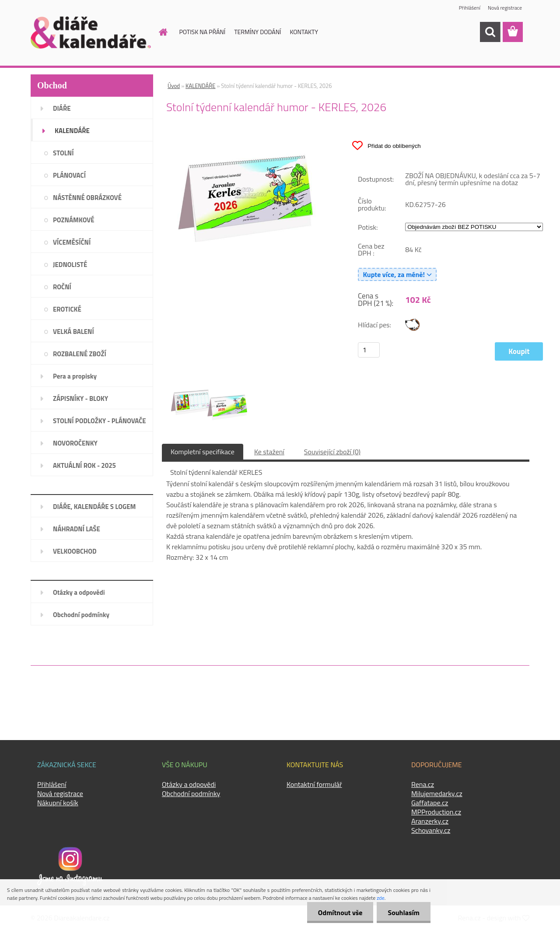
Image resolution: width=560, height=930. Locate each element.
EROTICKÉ (67, 309)
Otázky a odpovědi (79, 592)
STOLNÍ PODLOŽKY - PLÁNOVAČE (100, 421)
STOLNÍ (63, 153)
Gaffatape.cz (430, 803)
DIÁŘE (62, 108)
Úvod (174, 86)
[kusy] (369, 350)
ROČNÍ (62, 287)
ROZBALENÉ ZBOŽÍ (80, 354)
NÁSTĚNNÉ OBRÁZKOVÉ (87, 198)
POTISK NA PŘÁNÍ (203, 32)
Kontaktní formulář (314, 784)
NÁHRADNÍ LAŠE (77, 529)
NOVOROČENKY (75, 443)
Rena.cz (423, 784)
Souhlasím (404, 912)
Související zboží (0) (332, 452)
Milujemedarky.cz (437, 793)
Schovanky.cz (431, 830)
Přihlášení (470, 8)
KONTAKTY (304, 32)
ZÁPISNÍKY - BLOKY (80, 398)
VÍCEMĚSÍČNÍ (72, 242)
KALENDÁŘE (72, 131)
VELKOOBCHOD (75, 551)
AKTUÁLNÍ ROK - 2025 (84, 465)
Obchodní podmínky (81, 615)
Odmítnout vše (340, 912)
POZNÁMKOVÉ (74, 220)
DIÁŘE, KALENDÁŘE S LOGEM (94, 507)
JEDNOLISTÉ (70, 265)
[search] (490, 32)
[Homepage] (158, 32)
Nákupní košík (58, 803)
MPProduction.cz (436, 812)
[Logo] (91, 32)
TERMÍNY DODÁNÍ (257, 32)
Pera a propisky (75, 376)
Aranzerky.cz (430, 821)
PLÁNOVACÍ (69, 175)
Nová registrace (505, 8)
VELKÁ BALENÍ (73, 332)
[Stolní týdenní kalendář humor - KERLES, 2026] (247, 136)
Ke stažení (269, 452)
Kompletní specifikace (203, 452)
